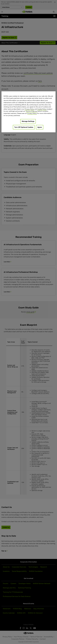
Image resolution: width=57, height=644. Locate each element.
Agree (40, 127)
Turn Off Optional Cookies (24, 127)
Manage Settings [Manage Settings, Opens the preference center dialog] (28, 121)
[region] (28, 112)
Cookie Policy (42, 109)
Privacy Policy (29, 109)
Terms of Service (31, 111)
